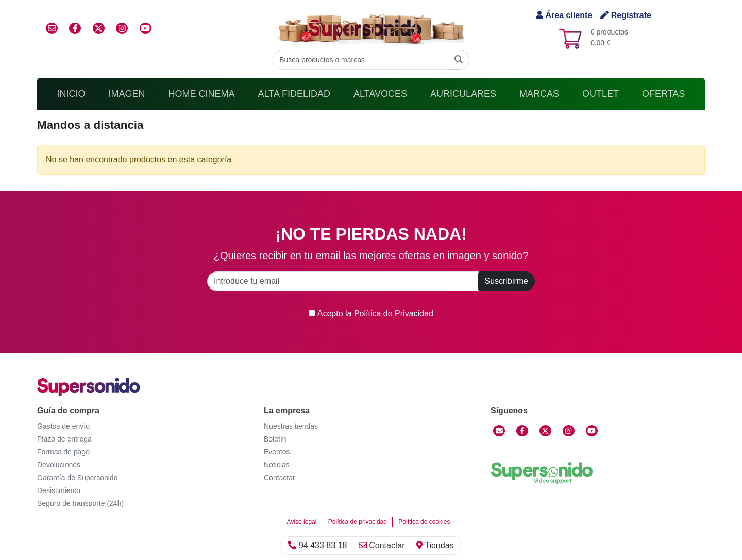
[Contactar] (499, 431)
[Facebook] (522, 431)
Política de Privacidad (394, 313)
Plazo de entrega (64, 439)
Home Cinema (202, 94)
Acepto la (371, 313)
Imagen (127, 94)
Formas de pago (63, 452)
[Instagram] (569, 431)
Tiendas (435, 545)
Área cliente (564, 15)
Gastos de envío (63, 426)
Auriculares (463, 94)
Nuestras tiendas (291, 426)
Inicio (71, 94)
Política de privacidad (358, 522)
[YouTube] (592, 431)
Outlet (601, 94)
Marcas (539, 94)
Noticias (277, 465)
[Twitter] (545, 431)
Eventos (277, 452)
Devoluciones (59, 465)
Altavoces (380, 94)
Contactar (382, 545)
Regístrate (626, 15)
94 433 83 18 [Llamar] (317, 545)
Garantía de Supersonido (77, 478)
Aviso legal (302, 522)
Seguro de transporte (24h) (80, 503)
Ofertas (663, 94)
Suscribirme (507, 281)
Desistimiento (59, 490)
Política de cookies (424, 522)
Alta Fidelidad (294, 94)
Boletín (275, 439)
